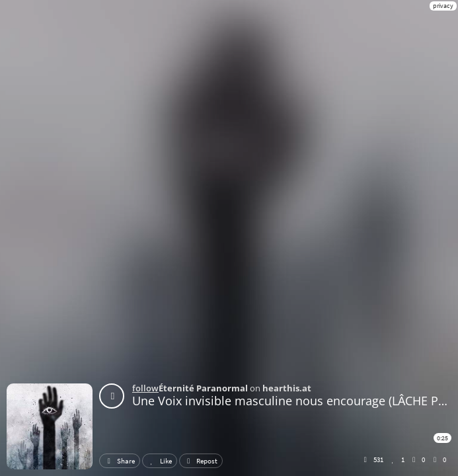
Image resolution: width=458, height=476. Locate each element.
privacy (443, 6)
